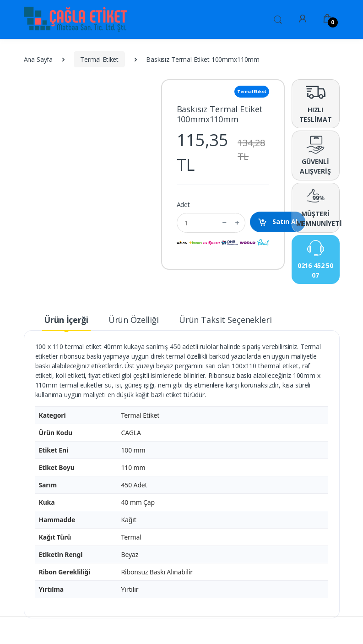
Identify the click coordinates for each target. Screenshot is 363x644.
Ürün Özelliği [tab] (134, 320)
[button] (278, 19)
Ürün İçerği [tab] (66, 320)
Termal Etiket (99, 59)
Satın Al (278, 222)
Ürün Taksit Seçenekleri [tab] (225, 320)
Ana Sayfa (38, 59)
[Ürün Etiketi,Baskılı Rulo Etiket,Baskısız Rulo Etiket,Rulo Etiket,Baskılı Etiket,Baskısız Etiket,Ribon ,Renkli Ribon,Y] (47, 19)
